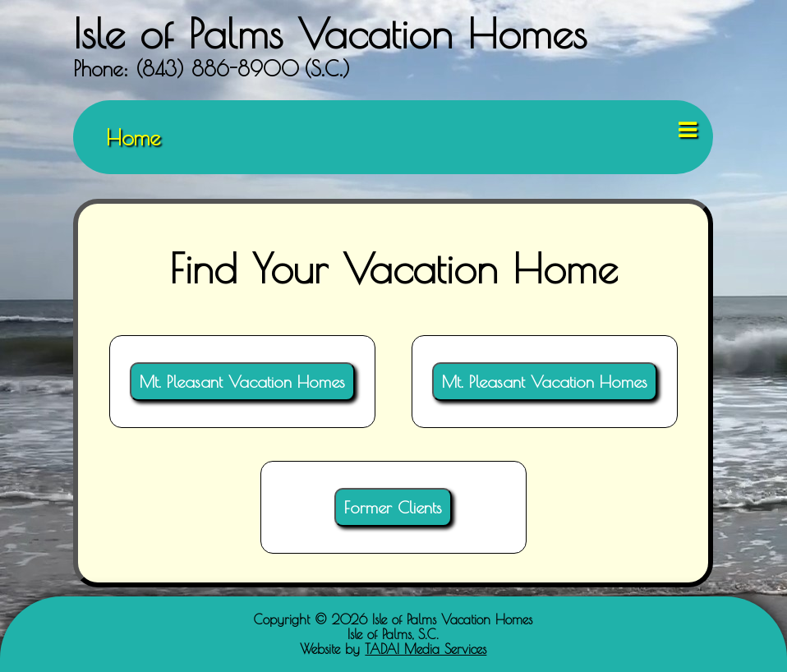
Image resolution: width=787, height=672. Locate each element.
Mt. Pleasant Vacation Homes (242, 382)
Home (133, 137)
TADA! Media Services (426, 649)
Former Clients (393, 507)
